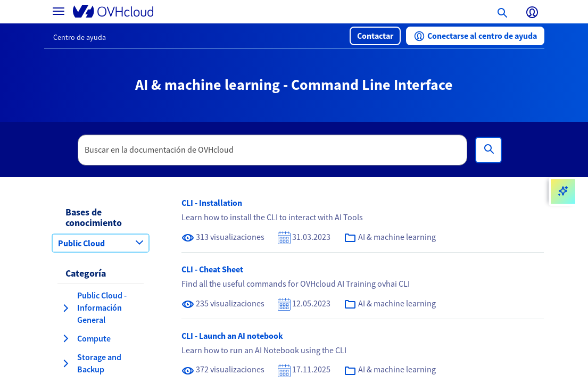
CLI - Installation (212, 203)
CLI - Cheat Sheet (212, 269)
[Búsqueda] (488, 150)
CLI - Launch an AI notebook (232, 336)
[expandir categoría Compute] (65, 338)
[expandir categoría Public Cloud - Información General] (65, 308)
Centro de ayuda (80, 37)
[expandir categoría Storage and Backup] (65, 363)
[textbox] (272, 150)
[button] (375, 36)
